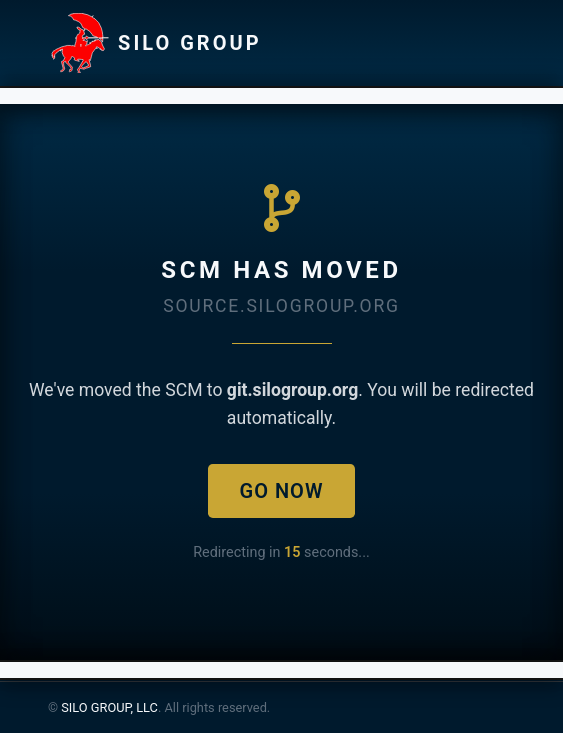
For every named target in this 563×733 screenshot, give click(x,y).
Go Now (282, 491)
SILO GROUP (155, 43)
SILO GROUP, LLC (109, 707)
